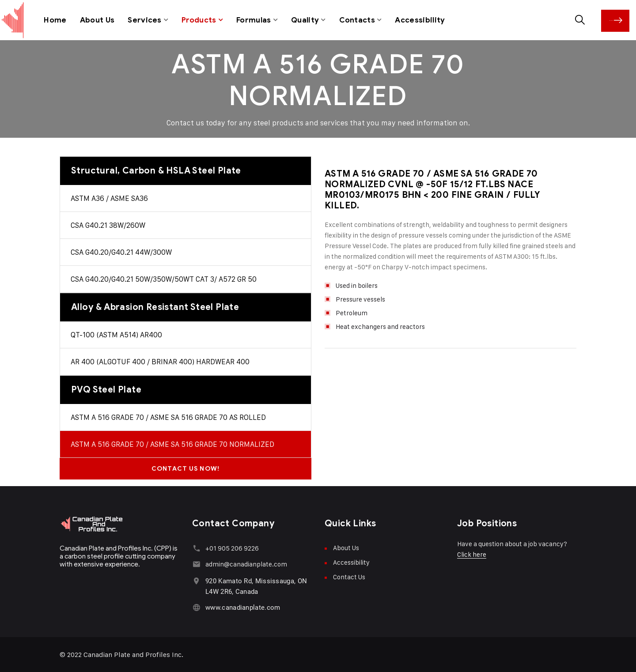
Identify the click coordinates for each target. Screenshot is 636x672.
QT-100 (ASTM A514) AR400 (116, 334)
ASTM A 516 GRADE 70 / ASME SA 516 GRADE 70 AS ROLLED (168, 417)
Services (145, 20)
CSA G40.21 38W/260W (108, 225)
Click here (472, 554)
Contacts (358, 20)
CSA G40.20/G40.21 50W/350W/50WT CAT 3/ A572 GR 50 (164, 279)
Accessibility (421, 20)
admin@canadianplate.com (246, 564)
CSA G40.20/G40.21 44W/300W (121, 252)
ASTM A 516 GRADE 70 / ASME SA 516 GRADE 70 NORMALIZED (172, 444)
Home (55, 20)
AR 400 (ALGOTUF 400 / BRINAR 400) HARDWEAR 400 (160, 361)
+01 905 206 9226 (232, 548)
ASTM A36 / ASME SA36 (109, 198)
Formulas (254, 20)
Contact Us (618, 20)
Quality (306, 20)
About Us (97, 20)
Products (199, 20)
